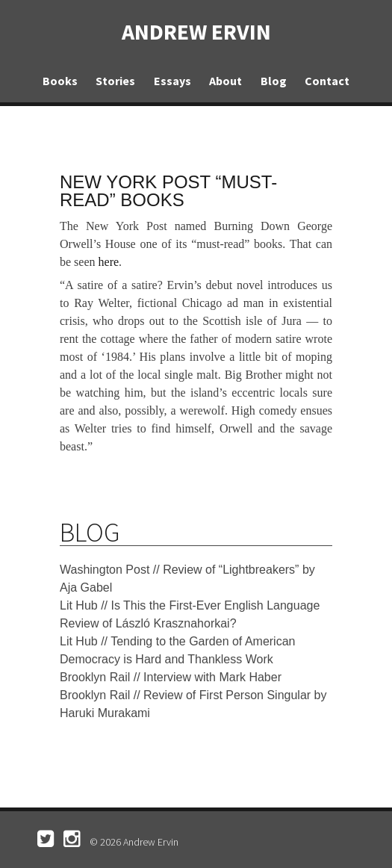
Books (60, 81)
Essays (172, 81)
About (225, 81)
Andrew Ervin (196, 31)
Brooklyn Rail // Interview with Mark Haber (171, 677)
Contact (327, 81)
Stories (115, 81)
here (109, 262)
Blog (274, 81)
